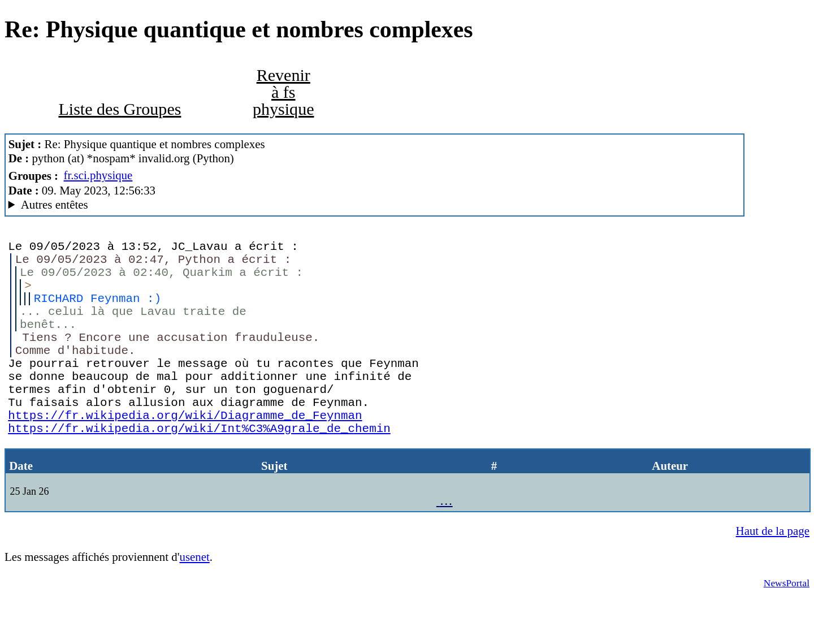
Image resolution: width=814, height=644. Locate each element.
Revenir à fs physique (283, 92)
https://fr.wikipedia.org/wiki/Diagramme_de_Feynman (185, 454)
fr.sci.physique (98, 175)
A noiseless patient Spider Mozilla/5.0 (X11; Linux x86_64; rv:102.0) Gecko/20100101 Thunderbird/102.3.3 (375, 205)
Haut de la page (773, 576)
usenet (194, 602)
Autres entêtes (55, 205)
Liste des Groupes (120, 109)
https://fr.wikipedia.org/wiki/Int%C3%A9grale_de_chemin (199, 470)
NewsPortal (787, 628)
